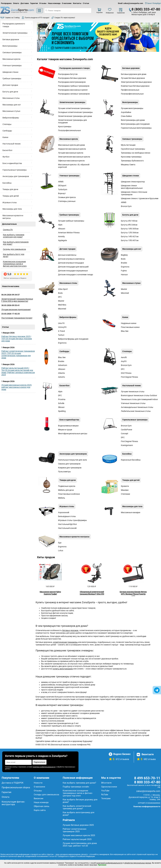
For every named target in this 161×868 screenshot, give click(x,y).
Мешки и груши (65, 430)
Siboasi (61, 407)
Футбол (6, 157)
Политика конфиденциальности (147, 806)
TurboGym (63, 189)
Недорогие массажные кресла (72, 149)
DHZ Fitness (126, 373)
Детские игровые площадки (71, 263)
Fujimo (124, 271)
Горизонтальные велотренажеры (136, 128)
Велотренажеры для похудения (135, 124)
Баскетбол (7, 150)
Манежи (125, 490)
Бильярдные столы (67, 516)
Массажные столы (11, 98)
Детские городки (10, 85)
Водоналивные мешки (68, 426)
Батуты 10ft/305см (130, 229)
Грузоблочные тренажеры (133, 149)
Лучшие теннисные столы (133, 392)
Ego (60, 543)
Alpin (60, 225)
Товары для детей (11, 196)
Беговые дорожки (11, 39)
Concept (125, 434)
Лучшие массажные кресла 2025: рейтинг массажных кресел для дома (17, 387)
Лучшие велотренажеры (132, 108)
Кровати (125, 486)
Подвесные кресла (67, 486)
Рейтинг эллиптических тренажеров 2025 (74, 830)
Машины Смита (128, 165)
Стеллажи (125, 494)
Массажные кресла (11, 59)
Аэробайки (126, 112)
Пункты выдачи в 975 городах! (37, 18)
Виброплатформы (11, 118)
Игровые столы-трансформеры (72, 520)
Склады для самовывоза (14, 249)
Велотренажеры (10, 46)
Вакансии (39, 798)
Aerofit (124, 357)
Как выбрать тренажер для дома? (79, 783)
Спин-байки (126, 116)
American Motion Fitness (69, 233)
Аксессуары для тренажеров (16, 176)
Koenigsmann (127, 445)
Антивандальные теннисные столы (137, 407)
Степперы (7, 124)
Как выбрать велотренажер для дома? (16, 243)
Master (61, 301)
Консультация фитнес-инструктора (13, 803)
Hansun (124, 275)
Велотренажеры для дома (133, 120)
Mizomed (62, 309)
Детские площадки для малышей (73, 267)
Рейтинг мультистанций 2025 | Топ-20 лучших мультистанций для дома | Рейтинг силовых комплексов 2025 (18, 371)
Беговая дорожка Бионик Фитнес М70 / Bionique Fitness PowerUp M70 (133, 594)
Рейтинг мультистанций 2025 (77, 839)
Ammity (61, 236)
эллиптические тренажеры (65, 642)
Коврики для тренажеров (70, 468)
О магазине (67, 3)
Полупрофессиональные (132, 94)
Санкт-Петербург (154, 3)
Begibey (124, 255)
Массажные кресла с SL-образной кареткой (74, 166)
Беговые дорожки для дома (134, 74)
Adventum (63, 365)
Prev (42, 38)
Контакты (77, 3)
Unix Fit (61, 323)
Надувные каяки (129, 323)
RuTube (105, 795)
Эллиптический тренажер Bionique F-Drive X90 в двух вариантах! (17, 300)
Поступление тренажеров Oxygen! (17, 318)
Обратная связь (42, 806)
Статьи (86, 3)
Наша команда (54, 3)
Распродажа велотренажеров (72, 82)
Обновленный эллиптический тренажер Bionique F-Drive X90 (92, 593)
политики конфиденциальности (44, 767)
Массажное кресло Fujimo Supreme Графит (50, 593)
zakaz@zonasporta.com (148, 791)
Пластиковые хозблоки (69, 494)
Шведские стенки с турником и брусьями (140, 198)
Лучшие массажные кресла (71, 153)
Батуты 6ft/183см (129, 221)
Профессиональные (130, 90)
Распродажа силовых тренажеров (74, 94)
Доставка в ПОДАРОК (13, 783)
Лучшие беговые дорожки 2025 (78, 825)
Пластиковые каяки (130, 327)
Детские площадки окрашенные (73, 271)
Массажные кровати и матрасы (13, 217)
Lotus (61, 550)
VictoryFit (62, 327)
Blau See (125, 331)
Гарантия (34, 3)
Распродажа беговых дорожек (72, 78)
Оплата (16, 3)
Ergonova (125, 267)
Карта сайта (40, 810)
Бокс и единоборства (12, 163)
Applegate (62, 240)
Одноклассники (109, 787)
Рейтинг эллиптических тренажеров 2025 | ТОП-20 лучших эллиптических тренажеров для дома (18, 354)
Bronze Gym (126, 206)
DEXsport (62, 186)
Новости (38, 783)
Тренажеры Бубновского (132, 161)
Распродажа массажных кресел (73, 90)
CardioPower (127, 430)
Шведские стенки (10, 72)
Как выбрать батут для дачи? (14, 255)
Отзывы (43, 3)
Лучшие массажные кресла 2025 (79, 835)
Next (155, 38)
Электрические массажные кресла (74, 157)
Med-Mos (62, 305)
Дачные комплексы (67, 255)
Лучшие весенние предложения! (16, 310)
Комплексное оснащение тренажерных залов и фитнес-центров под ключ (15, 264)
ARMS (61, 182)
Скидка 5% (8, 230)
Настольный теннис (12, 144)
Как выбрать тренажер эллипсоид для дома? (14, 236)
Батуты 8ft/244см (129, 225)
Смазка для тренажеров (69, 464)
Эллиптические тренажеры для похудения (72, 121)
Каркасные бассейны (131, 460)
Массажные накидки (131, 512)
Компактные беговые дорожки (135, 86)
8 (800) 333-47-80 (146, 9)
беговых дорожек (70, 630)
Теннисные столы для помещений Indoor (139, 399)
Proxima (62, 399)
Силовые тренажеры (12, 52)
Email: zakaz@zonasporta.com (130, 3)
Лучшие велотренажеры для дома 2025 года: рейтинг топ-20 (80, 844)
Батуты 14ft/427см (130, 236)
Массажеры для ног (12, 105)
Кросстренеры (65, 126)
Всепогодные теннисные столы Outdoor (139, 395)
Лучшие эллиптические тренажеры (74, 108)
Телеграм (106, 798)
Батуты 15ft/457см (130, 240)
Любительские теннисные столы (136, 411)
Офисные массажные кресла (71, 161)
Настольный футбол (67, 524)
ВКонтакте (106, 783)
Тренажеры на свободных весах (136, 153)
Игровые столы (10, 202)
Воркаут (62, 193)
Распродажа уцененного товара (14, 25)
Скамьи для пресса (67, 197)
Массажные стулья (11, 111)
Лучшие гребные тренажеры (71, 221)
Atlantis (61, 373)
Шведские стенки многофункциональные (132, 187)
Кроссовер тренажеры (131, 157)
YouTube (105, 791)
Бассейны (7, 183)
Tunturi (61, 335)
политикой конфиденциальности (109, 863)
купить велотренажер (63, 669)
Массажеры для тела (12, 209)
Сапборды (7, 131)
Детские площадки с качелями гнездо (76, 275)
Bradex (124, 263)
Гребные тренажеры (12, 79)
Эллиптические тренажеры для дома (75, 116)
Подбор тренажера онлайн (76, 787)
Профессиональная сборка (16, 787)
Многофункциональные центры (73, 434)
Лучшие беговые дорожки (133, 78)
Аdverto (62, 377)
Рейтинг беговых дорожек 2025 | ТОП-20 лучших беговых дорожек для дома (17, 339)
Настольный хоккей (67, 528)
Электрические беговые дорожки (136, 82)
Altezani (62, 229)
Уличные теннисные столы (133, 403)
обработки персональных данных (138, 863)
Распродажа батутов (68, 74)
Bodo (123, 259)
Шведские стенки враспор (133, 182)
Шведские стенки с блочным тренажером (134, 193)
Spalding (62, 411)
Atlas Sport (63, 289)
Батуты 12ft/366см (130, 233)
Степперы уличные (67, 201)
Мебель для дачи (66, 490)
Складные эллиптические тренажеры (75, 112)
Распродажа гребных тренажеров (74, 86)
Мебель (62, 498)
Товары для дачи (10, 189)
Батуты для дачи (10, 92)
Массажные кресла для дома (71, 145)
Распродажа (6, 3)
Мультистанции (128, 145)
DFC (60, 297)
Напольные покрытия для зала (72, 460)
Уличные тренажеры (12, 65)
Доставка (25, 3)
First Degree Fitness (129, 377)
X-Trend (61, 331)
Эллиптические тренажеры (15, 33)
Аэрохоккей (64, 512)
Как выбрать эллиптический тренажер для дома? (77, 807)
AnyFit (124, 361)
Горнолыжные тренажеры (15, 170)
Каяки (5, 137)
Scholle (61, 403)
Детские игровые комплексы (71, 259)
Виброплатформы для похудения (73, 339)
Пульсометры (64, 472)
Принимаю (102, 865)
